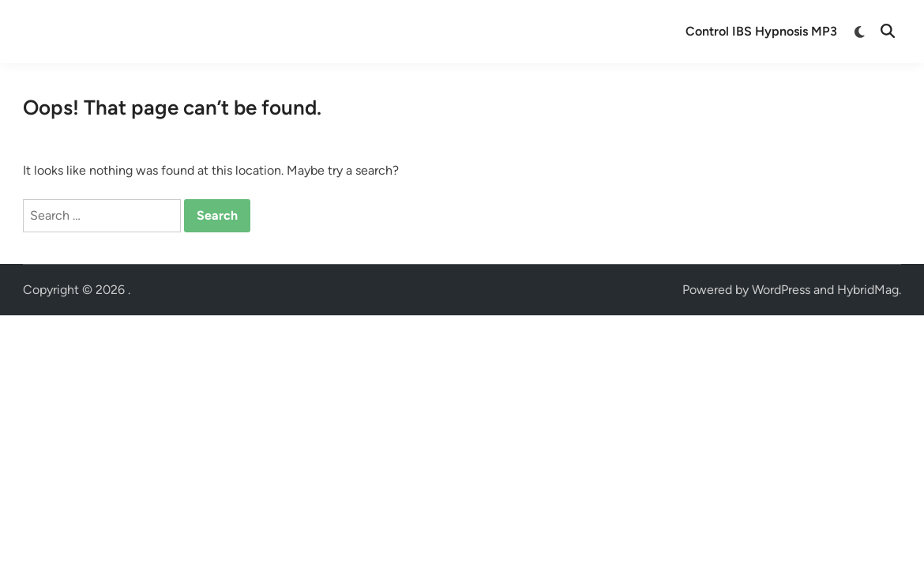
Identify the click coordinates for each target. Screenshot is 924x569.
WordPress (781, 290)
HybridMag (868, 290)
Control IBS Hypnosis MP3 (761, 31)
